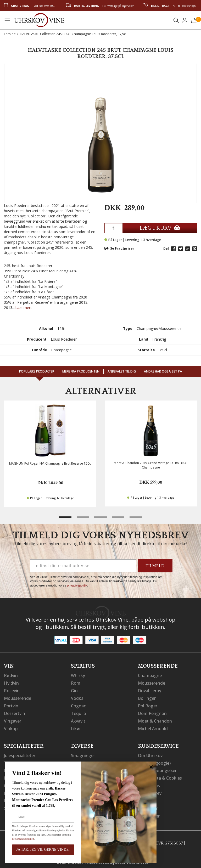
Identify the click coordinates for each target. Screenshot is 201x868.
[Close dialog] (151, 767)
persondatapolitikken (23, 839)
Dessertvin (15, 712)
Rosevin (12, 690)
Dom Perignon (152, 712)
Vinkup (11, 727)
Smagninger (83, 753)
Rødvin (11, 675)
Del (166, 249)
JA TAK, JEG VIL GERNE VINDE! (43, 850)
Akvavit (78, 719)
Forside (10, 34)
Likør (76, 727)
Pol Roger (148, 705)
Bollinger (147, 697)
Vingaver (13, 719)
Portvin (11, 705)
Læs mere (24, 308)
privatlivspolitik (77, 585)
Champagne (150, 675)
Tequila (78, 712)
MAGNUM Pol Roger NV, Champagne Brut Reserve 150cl (50, 463)
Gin (74, 690)
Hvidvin (11, 683)
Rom (76, 683)
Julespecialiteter (20, 753)
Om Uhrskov (150, 753)
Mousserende (18, 697)
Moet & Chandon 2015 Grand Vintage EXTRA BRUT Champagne (151, 465)
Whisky (78, 675)
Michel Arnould (153, 727)
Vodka (77, 697)
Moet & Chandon (155, 719)
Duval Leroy (150, 690)
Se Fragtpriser (119, 248)
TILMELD (155, 566)
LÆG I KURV (160, 228)
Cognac (78, 705)
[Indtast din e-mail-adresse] (83, 566)
